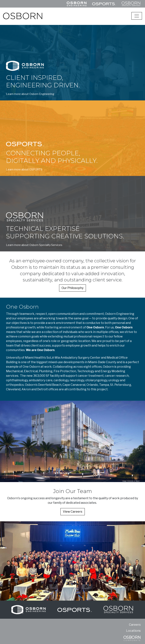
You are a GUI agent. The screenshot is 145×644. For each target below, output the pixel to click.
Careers (135, 625)
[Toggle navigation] (137, 16)
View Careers (73, 512)
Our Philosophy (72, 288)
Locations (133, 631)
